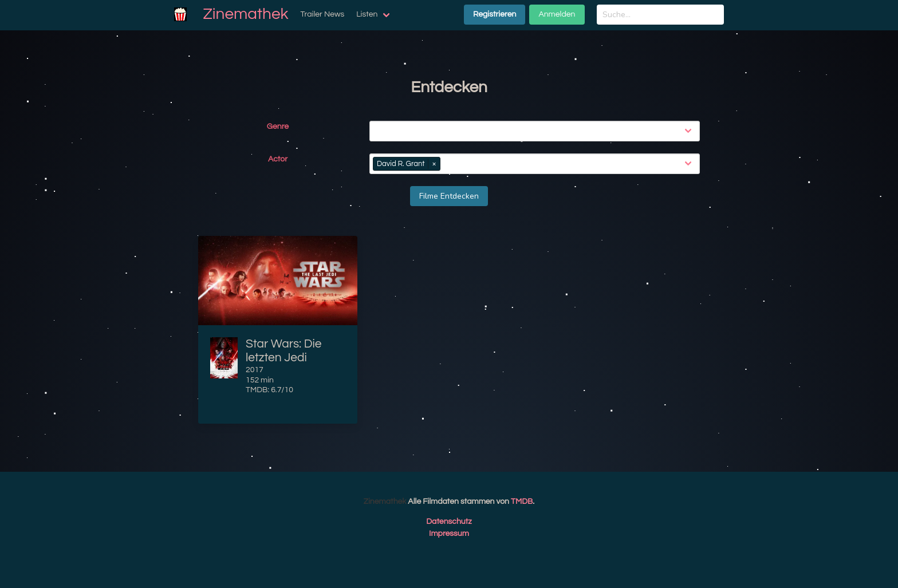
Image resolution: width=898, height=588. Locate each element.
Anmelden (557, 14)
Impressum (449, 534)
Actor (278, 159)
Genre (278, 127)
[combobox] (537, 131)
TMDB (522, 502)
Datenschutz (449, 522)
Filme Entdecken (449, 196)
